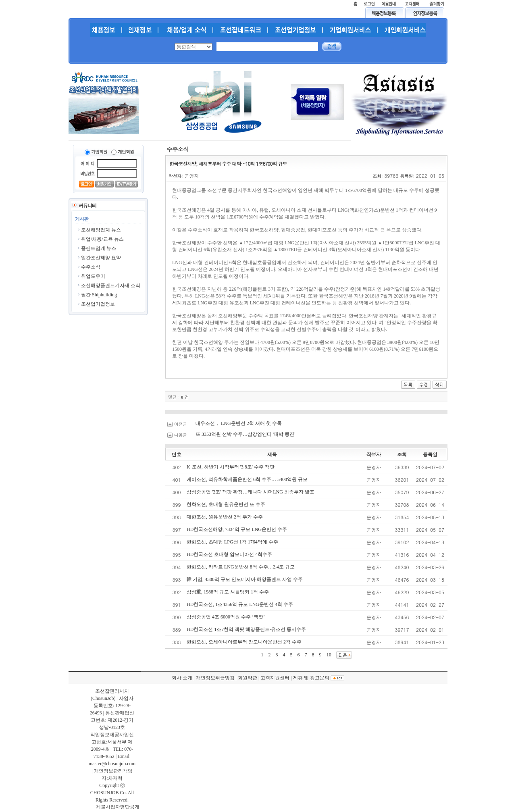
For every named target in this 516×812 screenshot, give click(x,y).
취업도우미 (93, 276)
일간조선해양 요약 (101, 258)
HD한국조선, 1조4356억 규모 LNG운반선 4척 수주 (240, 604)
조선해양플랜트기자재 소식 (111, 285)
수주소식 (91, 267)
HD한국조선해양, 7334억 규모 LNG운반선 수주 (237, 529)
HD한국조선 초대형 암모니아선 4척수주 (229, 554)
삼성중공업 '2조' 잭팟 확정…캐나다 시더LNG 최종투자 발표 (251, 492)
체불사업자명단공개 (118, 807)
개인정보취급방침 (215, 678)
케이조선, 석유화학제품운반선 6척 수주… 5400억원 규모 (247, 479)
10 (329, 655)
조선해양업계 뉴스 (101, 230)
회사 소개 (182, 678)
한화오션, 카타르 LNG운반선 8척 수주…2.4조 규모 (241, 567)
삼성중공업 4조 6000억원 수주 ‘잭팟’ (226, 617)
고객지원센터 (275, 678)
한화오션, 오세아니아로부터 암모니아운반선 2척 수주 (244, 642)
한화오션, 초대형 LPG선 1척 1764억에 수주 (232, 542)
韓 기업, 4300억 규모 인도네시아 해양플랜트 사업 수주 (245, 579)
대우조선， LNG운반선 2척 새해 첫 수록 (239, 423)
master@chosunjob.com (112, 764)
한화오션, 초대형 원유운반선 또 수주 (226, 504)
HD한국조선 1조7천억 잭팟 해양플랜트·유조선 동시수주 (246, 629)
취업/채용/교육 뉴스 (102, 239)
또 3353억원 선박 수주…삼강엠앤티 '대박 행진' (245, 434)
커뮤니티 (87, 206)
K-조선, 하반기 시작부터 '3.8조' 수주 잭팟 (231, 467)
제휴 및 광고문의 (311, 678)
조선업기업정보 (98, 304)
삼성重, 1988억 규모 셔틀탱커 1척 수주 (228, 592)
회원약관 (248, 678)
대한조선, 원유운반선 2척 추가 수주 (225, 517)
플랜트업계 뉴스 (99, 248)
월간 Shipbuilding (99, 295)
